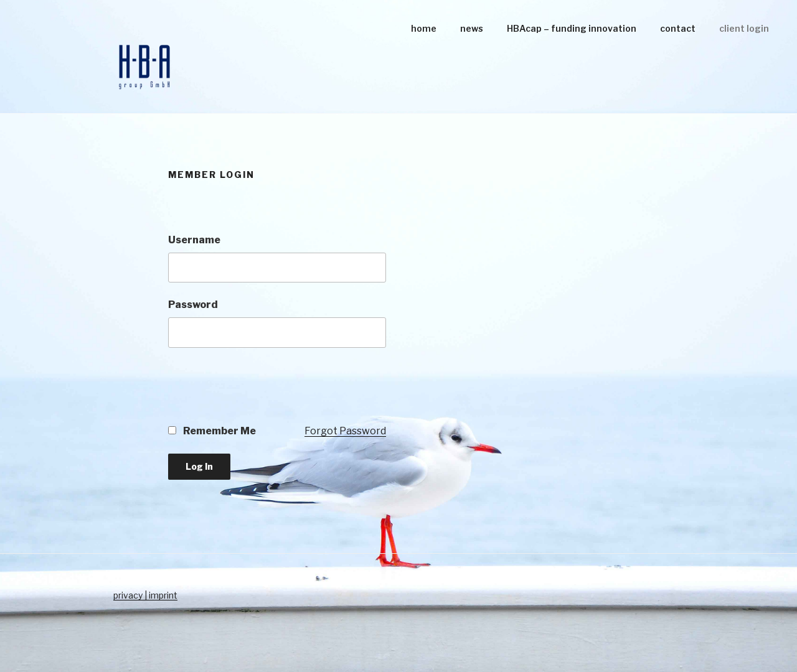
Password (193, 305)
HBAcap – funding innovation (572, 28)
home (424, 28)
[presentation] (263, 393)
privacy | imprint (145, 595)
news (472, 28)
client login (744, 28)
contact (678, 28)
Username (194, 240)
